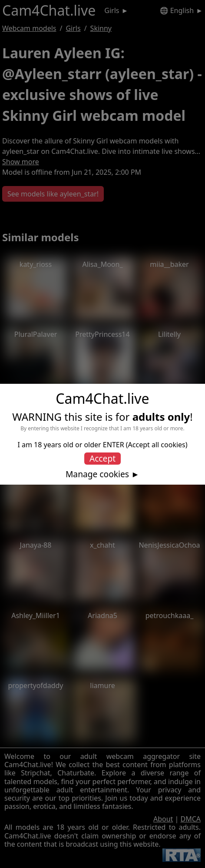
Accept (102, 458)
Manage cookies (97, 474)
